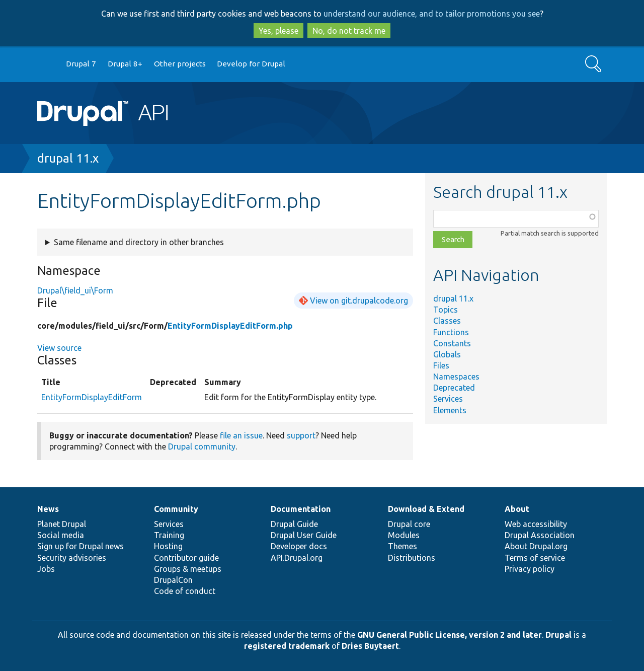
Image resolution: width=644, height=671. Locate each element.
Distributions (412, 558)
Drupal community (202, 446)
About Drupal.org (536, 546)
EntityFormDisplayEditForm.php (230, 326)
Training (169, 535)
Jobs (46, 569)
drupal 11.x (68, 158)
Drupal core (409, 524)
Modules (404, 535)
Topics (446, 310)
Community (176, 509)
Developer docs (299, 546)
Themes (403, 546)
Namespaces (456, 377)
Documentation (301, 509)
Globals (447, 354)
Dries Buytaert (370, 646)
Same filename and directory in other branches (139, 242)
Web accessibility (536, 524)
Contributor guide (186, 558)
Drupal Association (540, 535)
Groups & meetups (188, 569)
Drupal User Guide (304, 535)
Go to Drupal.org (47, 64)
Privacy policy (530, 569)
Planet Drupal (62, 524)
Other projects (180, 64)
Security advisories (72, 558)
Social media (61, 535)
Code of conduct (185, 591)
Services (448, 399)
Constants (452, 343)
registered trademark (287, 646)
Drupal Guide (294, 524)
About (517, 509)
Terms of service (535, 558)
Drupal (558, 635)
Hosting (168, 546)
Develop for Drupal (251, 64)
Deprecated (454, 388)
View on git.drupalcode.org (359, 301)
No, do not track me (349, 31)
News (48, 509)
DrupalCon (173, 580)
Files (441, 365)
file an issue (241, 435)
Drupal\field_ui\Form (75, 290)
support (301, 435)
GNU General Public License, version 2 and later (450, 635)
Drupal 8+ (125, 64)
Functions (451, 332)
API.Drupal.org (297, 558)
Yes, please (278, 31)
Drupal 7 (81, 64)
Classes (447, 321)
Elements (450, 410)
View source (59, 348)
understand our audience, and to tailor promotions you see (432, 14)
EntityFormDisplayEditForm (92, 397)
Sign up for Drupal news (80, 546)
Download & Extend (426, 509)
